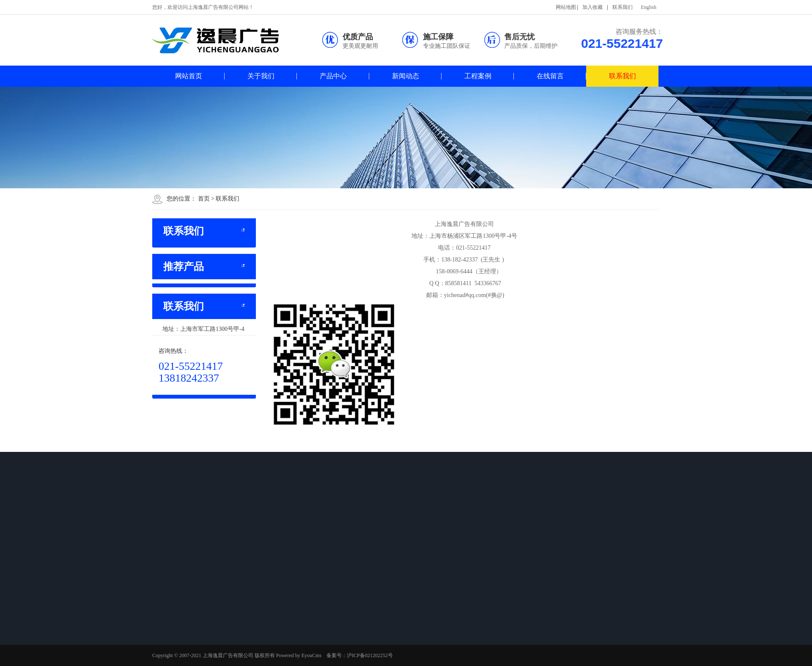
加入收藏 (593, 7)
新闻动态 (406, 76)
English (649, 7)
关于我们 (261, 76)
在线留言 (550, 76)
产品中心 (333, 76)
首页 (204, 199)
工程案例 (478, 76)
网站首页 (189, 76)
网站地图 (566, 7)
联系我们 (623, 7)
